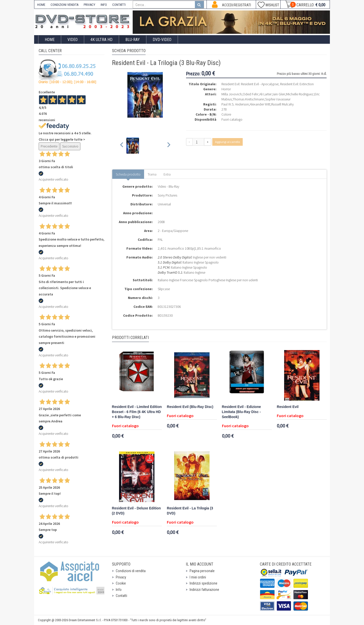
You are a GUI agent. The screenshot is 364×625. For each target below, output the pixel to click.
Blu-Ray (133, 40)
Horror (226, 89)
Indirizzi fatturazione (204, 590)
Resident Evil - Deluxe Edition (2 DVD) (136, 511)
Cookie (121, 583)
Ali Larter (266, 94)
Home (50, 40)
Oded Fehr (251, 94)
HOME (41, 5)
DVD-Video (162, 40)
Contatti (121, 596)
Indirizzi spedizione (203, 583)
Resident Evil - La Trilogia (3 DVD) (190, 511)
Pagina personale (202, 571)
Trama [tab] (152, 174)
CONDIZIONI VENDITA (64, 5)
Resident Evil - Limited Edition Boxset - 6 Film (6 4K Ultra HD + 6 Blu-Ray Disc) (137, 412)
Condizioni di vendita (131, 571)
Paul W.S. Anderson (235, 104)
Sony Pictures (167, 195)
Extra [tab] (167, 174)
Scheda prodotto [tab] (128, 174)
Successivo (70, 146)
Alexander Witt (260, 104)
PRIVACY (89, 5)
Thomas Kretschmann (248, 99)
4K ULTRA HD (101, 40)
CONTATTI (119, 5)
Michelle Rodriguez (300, 94)
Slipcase (164, 289)
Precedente (49, 146)
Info (119, 590)
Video (73, 40)
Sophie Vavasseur (278, 99)
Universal (164, 204)
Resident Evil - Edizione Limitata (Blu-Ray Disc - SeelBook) (242, 412)
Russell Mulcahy (282, 104)
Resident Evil (288, 407)
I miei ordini (198, 577)
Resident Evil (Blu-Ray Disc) (190, 407)
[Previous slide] (122, 146)
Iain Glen (279, 94)
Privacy (121, 577)
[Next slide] (168, 146)
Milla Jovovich (232, 94)
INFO (104, 5)
